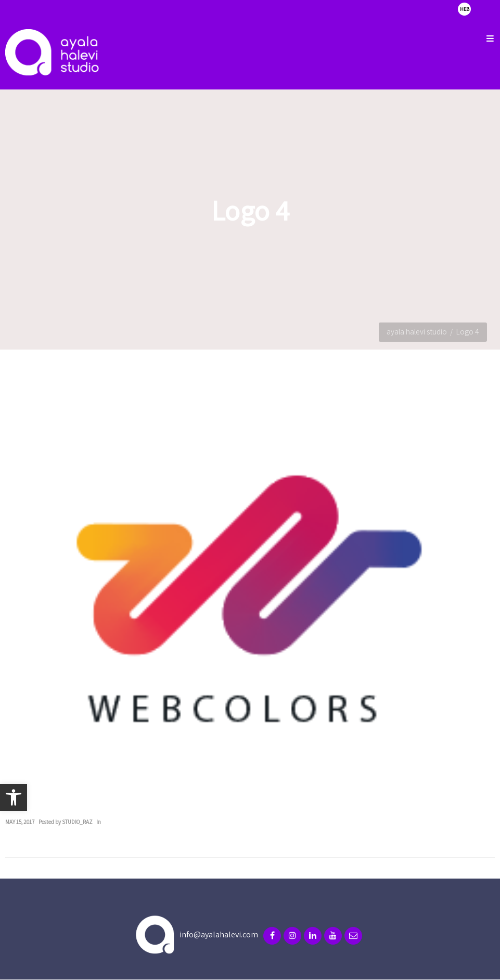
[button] (14, 797)
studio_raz (77, 822)
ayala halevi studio (417, 332)
